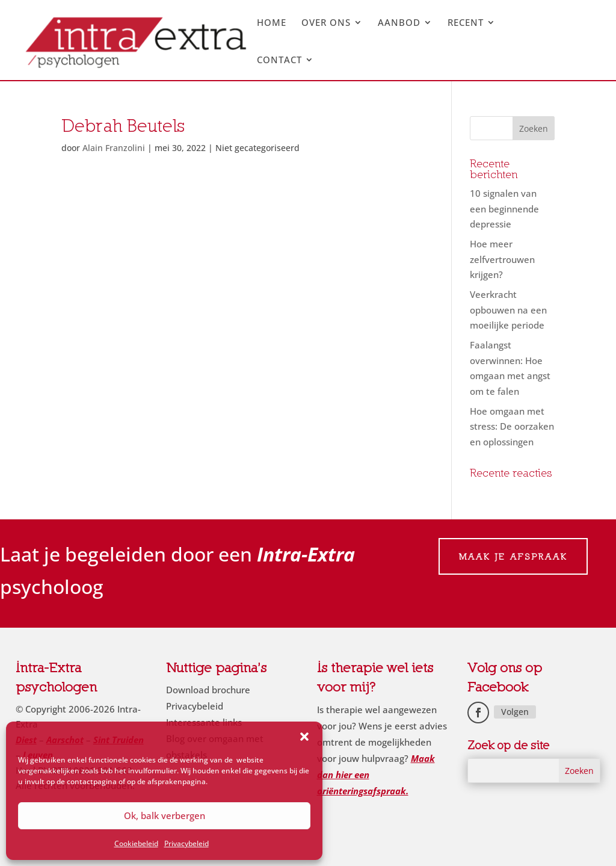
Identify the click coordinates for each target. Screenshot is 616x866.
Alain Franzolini (114, 148)
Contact (279, 60)
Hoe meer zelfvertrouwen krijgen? (502, 259)
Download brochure (208, 690)
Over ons (326, 23)
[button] (304, 737)
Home (272, 23)
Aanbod (399, 23)
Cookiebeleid (136, 843)
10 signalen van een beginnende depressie (504, 209)
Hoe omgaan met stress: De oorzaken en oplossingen (512, 426)
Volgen (515, 712)
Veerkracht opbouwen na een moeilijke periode (508, 310)
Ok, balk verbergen (165, 815)
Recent (466, 23)
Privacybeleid (186, 843)
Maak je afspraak (513, 556)
